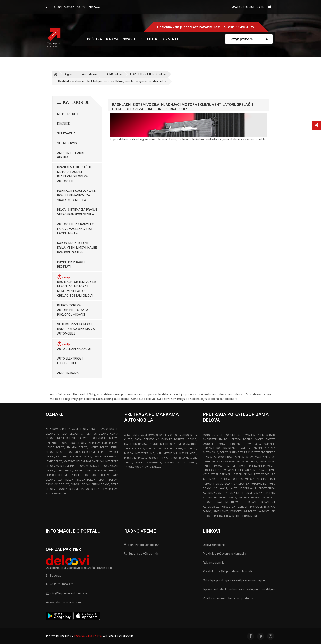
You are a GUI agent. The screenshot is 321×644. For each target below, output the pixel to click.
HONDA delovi (55, 447)
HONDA (142, 444)
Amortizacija (68, 373)
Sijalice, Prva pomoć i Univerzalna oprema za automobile (76, 329)
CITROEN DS (189, 435)
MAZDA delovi (95, 461)
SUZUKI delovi (101, 484)
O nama (112, 39)
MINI (159, 453)
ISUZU (173, 444)
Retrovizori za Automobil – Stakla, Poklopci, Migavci (73, 310)
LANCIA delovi (82, 457)
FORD (134, 444)
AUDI (144, 435)
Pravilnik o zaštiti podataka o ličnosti (227, 571)
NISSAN (184, 453)
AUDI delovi (80, 429)
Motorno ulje (68, 114)
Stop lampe (221, 511)
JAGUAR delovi (85, 452)
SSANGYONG (154, 463)
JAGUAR (191, 444)
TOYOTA (129, 467)
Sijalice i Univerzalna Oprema (252, 493)
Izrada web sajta (88, 636)
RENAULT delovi (79, 475)
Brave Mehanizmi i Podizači (236, 502)
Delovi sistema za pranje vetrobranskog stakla (77, 212)
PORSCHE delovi (56, 475)
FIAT (127, 444)
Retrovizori (249, 516)
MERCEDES (142, 453)
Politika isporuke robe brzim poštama (228, 598)
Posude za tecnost (234, 507)
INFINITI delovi (99, 447)
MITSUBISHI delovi (97, 466)
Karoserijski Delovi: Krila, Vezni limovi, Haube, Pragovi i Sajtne (77, 248)
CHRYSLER (162, 435)
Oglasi (69, 74)
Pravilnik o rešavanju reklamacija (224, 554)
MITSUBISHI (170, 453)
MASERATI (190, 449)
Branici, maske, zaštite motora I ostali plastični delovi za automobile (75, 174)
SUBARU (169, 463)
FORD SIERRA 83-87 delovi (148, 74)
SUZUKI (181, 463)
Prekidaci (219, 516)
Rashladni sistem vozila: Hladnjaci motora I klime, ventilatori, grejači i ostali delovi (112, 81)
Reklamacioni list (214, 563)
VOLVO (139, 467)
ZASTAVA (155, 467)
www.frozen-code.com (63, 602)
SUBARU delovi (80, 484)
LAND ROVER (165, 449)
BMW (151, 435)
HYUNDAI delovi (77, 447)
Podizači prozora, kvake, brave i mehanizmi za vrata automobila (77, 195)
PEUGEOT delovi (85, 471)
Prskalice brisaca (262, 507)
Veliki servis (67, 143)
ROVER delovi (101, 475)
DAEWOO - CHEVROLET (158, 439)
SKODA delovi (86, 480)
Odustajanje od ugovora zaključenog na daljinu (234, 580)
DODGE (192, 439)
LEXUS (179, 449)
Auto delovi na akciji (74, 346)
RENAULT (166, 458)
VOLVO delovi (90, 489)
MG (152, 453)
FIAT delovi (94, 443)
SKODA (128, 463)
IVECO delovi (65, 452)
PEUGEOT (130, 458)
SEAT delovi (66, 480)
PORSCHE (153, 458)
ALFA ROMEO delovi (58, 429)
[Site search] (251, 39)
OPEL (193, 453)
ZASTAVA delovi (56, 494)
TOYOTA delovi (68, 489)
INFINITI (164, 444)
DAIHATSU (180, 439)
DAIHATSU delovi (56, 443)
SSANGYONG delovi (58, 484)
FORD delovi (114, 74)
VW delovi (110, 489)
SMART (140, 463)
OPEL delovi (65, 471)
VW (147, 467)
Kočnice (63, 124)
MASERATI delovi (74, 461)
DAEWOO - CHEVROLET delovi (98, 438)
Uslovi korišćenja (214, 545)
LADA (141, 449)
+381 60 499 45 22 (241, 27)
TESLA (193, 463)
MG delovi (62, 466)
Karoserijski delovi (243, 511)
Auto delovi (89, 74)
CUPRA (128, 439)
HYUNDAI (153, 444)
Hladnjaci (233, 516)
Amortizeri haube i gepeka (72, 155)
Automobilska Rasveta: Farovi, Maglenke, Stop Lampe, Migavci (76, 229)
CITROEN (175, 435)
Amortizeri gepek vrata (220, 498)
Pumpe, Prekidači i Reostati (71, 264)
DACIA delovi (66, 438)
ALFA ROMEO (132, 435)
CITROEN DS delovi (94, 434)
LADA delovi (64, 457)
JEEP (127, 449)
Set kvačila (66, 133)
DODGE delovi (77, 443)
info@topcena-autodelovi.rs (69, 593)
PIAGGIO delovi (108, 471)
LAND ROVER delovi (105, 457)
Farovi (207, 511)
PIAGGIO (141, 458)
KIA (134, 449)
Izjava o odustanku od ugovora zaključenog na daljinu (239, 589)
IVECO (181, 444)
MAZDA (129, 453)
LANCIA (151, 449)
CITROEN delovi (68, 434)
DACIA (138, 439)
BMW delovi (97, 429)
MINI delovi (77, 466)
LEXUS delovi (54, 461)
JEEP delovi (105, 452)
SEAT (193, 458)
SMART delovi (108, 480)
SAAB (186, 458)
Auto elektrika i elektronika (70, 361)
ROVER (177, 458)
